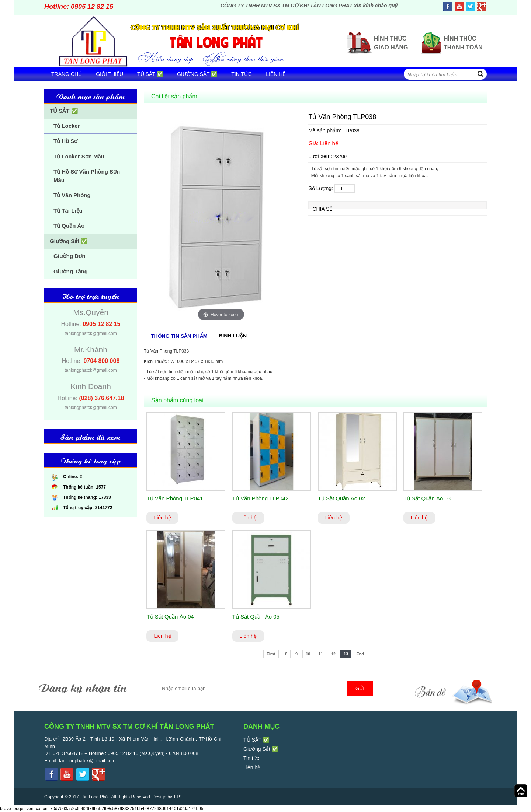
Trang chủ (67, 74)
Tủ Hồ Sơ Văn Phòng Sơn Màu (87, 176)
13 (346, 654)
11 (320, 654)
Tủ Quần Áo (69, 226)
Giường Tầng (71, 271)
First (271, 654)
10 (308, 654)
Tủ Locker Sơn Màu (79, 156)
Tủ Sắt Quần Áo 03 (427, 498)
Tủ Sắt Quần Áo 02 (341, 498)
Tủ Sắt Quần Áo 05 (256, 617)
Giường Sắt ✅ (197, 74)
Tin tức (242, 74)
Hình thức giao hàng (391, 43)
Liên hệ (276, 74)
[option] (221, 217)
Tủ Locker (67, 126)
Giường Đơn (69, 256)
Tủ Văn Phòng (72, 195)
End (360, 654)
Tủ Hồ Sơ (65, 141)
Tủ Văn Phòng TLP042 (261, 498)
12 (333, 654)
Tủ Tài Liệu (68, 211)
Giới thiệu (110, 74)
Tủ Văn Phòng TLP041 (175, 498)
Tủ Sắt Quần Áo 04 (170, 617)
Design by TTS (167, 797)
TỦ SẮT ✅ (150, 74)
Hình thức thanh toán (463, 43)
